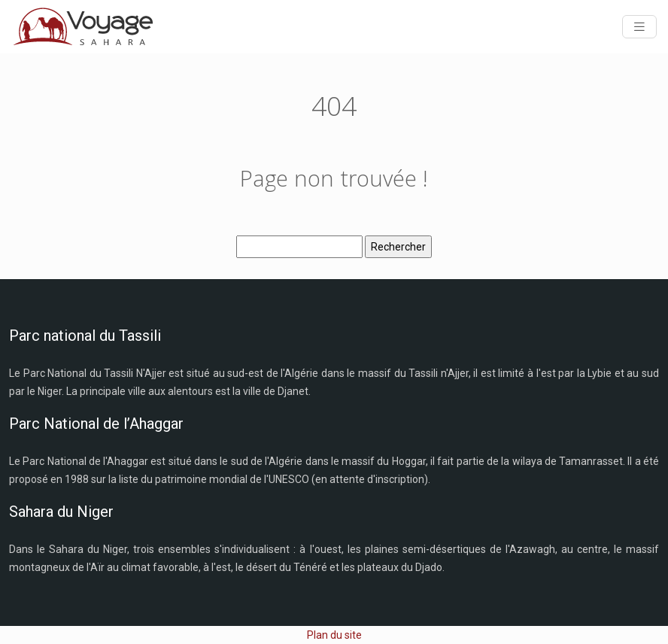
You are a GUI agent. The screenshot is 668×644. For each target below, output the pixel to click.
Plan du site (334, 635)
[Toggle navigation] (639, 27)
